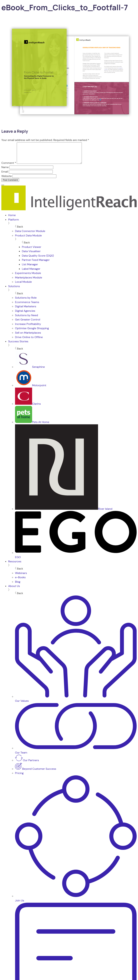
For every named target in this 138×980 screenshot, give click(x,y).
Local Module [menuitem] (23, 286)
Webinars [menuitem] (21, 577)
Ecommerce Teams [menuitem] (27, 306)
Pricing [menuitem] (19, 777)
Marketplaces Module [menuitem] (29, 282)
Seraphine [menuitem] (30, 371)
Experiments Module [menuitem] (28, 277)
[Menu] (3, 189)
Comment (9, 167)
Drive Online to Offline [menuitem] (29, 341)
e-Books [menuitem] (20, 581)
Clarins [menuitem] (28, 408)
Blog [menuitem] (18, 586)
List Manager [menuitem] (30, 268)
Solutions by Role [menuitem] (26, 302)
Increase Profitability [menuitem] (28, 328)
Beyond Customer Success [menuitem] (36, 773)
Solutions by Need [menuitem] (26, 319)
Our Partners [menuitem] (27, 764)
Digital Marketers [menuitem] (26, 310)
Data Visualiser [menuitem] (31, 255)
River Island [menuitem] (64, 513)
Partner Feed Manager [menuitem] (36, 264)
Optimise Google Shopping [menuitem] (32, 332)
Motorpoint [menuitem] (31, 389)
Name (5, 171)
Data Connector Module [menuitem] (30, 235)
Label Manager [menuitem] (31, 273)
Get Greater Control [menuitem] (28, 324)
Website (7, 180)
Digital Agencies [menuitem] (25, 315)
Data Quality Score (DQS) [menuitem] (38, 260)
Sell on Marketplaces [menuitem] (28, 337)
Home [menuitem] (12, 219)
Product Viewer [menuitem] (32, 251)
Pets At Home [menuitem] (32, 426)
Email (5, 176)
